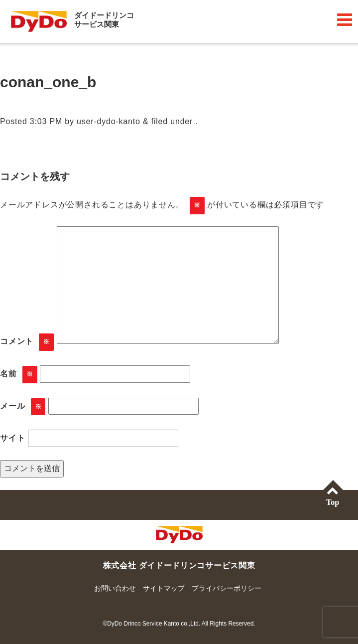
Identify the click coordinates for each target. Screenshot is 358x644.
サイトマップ (164, 588)
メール (23, 407)
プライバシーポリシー (227, 588)
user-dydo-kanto (109, 121)
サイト (12, 438)
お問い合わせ (115, 588)
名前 (19, 375)
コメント (27, 342)
